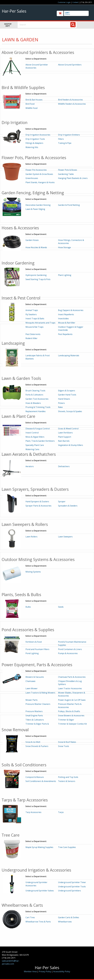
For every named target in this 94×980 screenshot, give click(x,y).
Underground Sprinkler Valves (40, 891)
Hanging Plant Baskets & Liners (73, 178)
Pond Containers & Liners (70, 649)
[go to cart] (74, 13)
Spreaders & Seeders (68, 506)
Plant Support (65, 437)
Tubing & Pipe (65, 143)
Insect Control (32, 433)
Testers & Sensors (67, 781)
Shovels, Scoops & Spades (70, 411)
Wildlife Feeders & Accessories (72, 104)
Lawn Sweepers (65, 537)
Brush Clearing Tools (35, 391)
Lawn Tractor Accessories (70, 688)
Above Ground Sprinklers (70, 65)
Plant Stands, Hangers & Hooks (40, 182)
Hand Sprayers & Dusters (37, 501)
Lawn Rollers (31, 537)
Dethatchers (64, 466)
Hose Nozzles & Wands (36, 247)
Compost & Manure (35, 777)
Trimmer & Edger (66, 720)
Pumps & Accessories (68, 653)
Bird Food (30, 104)
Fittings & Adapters (34, 143)
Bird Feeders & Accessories (70, 100)
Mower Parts (32, 700)
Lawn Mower (32, 688)
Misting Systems (33, 572)
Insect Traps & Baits (35, 319)
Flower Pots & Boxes (68, 170)
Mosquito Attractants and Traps (40, 323)
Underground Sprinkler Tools (72, 887)
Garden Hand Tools (67, 395)
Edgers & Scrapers (67, 391)
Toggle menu (86, 25)
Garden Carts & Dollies (69, 917)
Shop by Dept (8, 25)
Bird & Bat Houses (34, 100)
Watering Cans (32, 449)
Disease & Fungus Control (38, 429)
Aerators (30, 466)
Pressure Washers (34, 711)
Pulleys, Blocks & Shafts (69, 711)
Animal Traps (32, 310)
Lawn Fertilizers (65, 433)
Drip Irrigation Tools (35, 139)
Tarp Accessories (33, 812)
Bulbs (28, 607)
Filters (61, 139)
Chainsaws (30, 681)
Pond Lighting (32, 653)
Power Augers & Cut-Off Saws (72, 700)
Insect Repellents (66, 314)
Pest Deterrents (33, 334)
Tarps (61, 812)
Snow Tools (64, 746)
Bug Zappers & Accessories (71, 310)
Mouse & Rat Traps (34, 327)
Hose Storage (64, 247)
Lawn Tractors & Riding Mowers (40, 693)
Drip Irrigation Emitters (69, 135)
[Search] (73, 25)
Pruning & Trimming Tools (38, 407)
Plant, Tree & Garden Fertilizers (40, 441)
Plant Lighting (65, 275)
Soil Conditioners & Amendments (41, 781)
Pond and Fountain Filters (37, 649)
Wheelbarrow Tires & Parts (38, 922)
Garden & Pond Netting (69, 205)
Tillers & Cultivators (35, 720)
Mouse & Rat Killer (67, 323)
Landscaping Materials (69, 355)
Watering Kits (32, 147)
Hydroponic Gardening (36, 275)
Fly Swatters (31, 314)
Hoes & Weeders (33, 403)
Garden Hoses (32, 240)
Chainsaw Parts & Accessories (72, 677)
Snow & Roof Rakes (67, 742)
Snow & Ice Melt (33, 742)
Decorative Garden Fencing (38, 205)
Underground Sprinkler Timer (72, 882)
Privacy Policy (45, 971)
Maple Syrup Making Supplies (39, 847)
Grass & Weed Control (68, 429)
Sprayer (62, 501)
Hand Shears (64, 399)
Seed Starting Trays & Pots (38, 279)
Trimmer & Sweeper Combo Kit (72, 724)
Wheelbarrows (65, 922)
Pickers (61, 403)
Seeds (61, 607)
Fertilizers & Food (34, 642)
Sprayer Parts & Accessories (38, 506)
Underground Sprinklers (69, 891)
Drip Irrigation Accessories (38, 135)
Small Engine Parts (34, 716)
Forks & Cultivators (34, 395)
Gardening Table (66, 174)
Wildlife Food (31, 108)
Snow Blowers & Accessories (71, 716)
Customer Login (64, 2)
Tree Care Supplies (67, 847)
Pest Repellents (65, 334)
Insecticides (63, 319)
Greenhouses (32, 178)
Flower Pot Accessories (36, 170)
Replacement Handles (36, 411)
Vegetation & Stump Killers (71, 445)
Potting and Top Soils (68, 777)
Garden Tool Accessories (37, 399)
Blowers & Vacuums (35, 677)
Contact (75, 2)
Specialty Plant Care (35, 445)
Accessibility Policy (62, 971)
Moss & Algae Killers (35, 437)
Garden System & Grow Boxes (39, 174)
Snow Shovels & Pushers (37, 746)
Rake (60, 407)
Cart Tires (30, 917)
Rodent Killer (31, 338)
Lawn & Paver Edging (35, 209)
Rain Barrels (64, 441)
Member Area (30, 971)
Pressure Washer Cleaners (38, 704)
